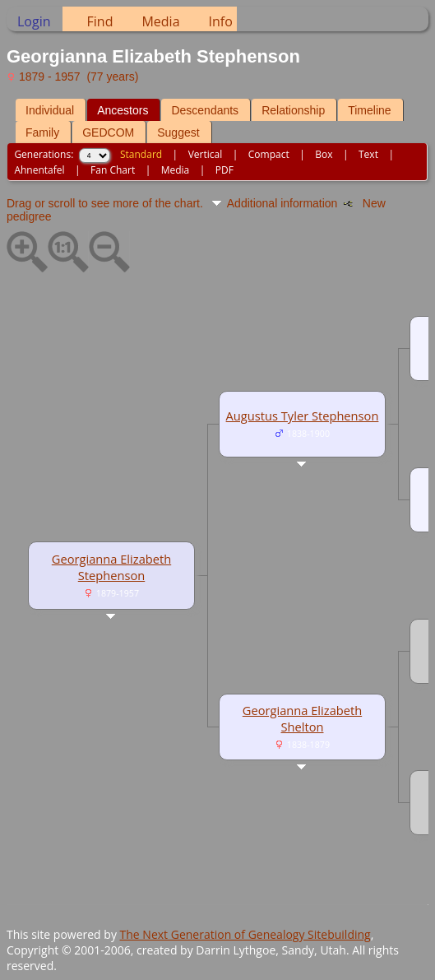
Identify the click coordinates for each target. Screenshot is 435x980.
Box (324, 154)
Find (100, 21)
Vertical (206, 154)
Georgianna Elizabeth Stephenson (111, 567)
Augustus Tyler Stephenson (303, 416)
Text (368, 154)
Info (221, 21)
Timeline (369, 110)
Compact (269, 154)
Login (34, 21)
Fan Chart (113, 170)
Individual (50, 110)
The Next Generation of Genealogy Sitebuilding (245, 934)
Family (42, 132)
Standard (141, 154)
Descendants (205, 110)
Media (160, 21)
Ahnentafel (39, 170)
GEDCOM (108, 132)
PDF (224, 170)
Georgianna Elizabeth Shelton (302, 718)
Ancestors (123, 110)
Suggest (178, 132)
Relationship (293, 110)
